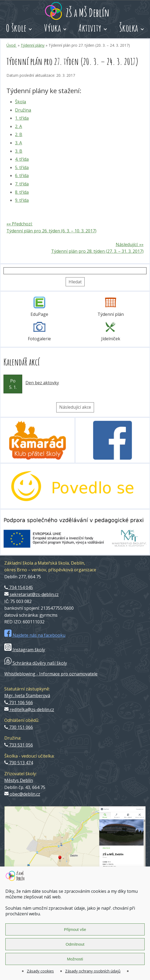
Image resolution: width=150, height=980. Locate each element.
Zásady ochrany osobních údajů (93, 971)
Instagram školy (25, 650)
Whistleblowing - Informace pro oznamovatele (51, 674)
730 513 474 (19, 763)
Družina (23, 110)
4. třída (22, 159)
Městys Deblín (19, 780)
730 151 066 (19, 727)
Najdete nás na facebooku (35, 635)
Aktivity (90, 28)
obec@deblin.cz (22, 794)
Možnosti (75, 959)
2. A (18, 126)
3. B (19, 151)
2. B (19, 134)
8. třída (22, 192)
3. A (18, 143)
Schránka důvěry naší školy (36, 663)
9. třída (22, 200)
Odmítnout (75, 944)
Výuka (53, 28)
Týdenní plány (33, 45)
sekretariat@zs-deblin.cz (31, 594)
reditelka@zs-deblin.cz (29, 710)
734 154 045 (19, 587)
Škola (20, 102)
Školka (129, 28)
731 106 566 (19, 703)
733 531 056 (19, 745)
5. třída (22, 167)
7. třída (22, 184)
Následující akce (75, 407)
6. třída (22, 175)
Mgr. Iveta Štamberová (27, 696)
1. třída (22, 118)
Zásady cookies (40, 971)
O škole (16, 28)
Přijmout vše (75, 929)
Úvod (12, 45)
